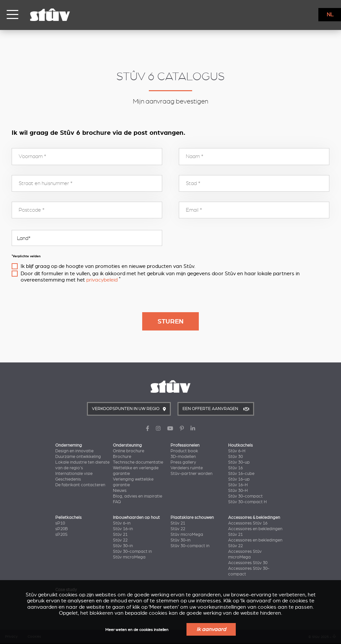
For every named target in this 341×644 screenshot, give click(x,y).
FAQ (117, 502)
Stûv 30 (235, 457)
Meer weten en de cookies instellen (137, 630)
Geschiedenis (68, 479)
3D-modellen (183, 457)
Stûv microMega (129, 557)
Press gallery (183, 462)
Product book (184, 451)
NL (330, 15)
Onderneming (69, 445)
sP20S (61, 535)
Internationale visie (74, 474)
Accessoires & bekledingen (254, 518)
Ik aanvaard (211, 629)
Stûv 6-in (122, 523)
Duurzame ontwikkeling (78, 457)
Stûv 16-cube (241, 474)
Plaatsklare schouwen (192, 518)
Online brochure (129, 451)
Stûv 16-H (238, 485)
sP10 (60, 523)
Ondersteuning (127, 445)
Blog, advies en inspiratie (138, 496)
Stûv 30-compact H (247, 502)
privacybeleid (102, 280)
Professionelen (185, 445)
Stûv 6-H (237, 451)
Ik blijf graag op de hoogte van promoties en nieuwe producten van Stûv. (108, 266)
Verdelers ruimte (187, 468)
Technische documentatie (138, 462)
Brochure (122, 457)
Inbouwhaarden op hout (136, 518)
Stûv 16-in (123, 529)
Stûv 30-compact (245, 496)
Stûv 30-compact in (132, 551)
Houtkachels (240, 445)
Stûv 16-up (239, 479)
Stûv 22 (120, 540)
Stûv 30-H (238, 491)
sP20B (62, 529)
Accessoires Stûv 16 (248, 523)
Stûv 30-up (239, 462)
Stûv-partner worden (191, 474)
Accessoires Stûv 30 (248, 563)
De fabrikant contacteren (80, 485)
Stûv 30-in (123, 546)
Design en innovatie (74, 451)
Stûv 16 (235, 468)
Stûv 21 (120, 535)
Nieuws (120, 491)
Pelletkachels (68, 518)
